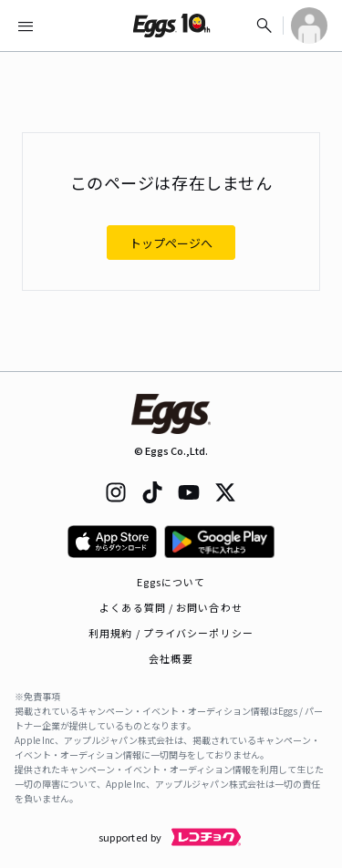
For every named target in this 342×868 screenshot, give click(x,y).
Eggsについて (171, 582)
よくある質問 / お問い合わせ (171, 607)
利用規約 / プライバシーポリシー (171, 633)
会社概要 (171, 658)
